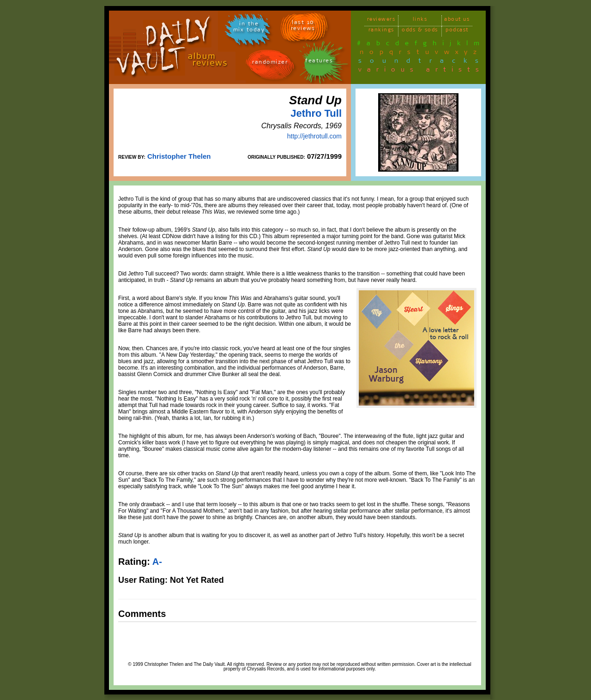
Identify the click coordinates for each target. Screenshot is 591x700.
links (420, 21)
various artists (421, 71)
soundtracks (422, 62)
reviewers (381, 21)
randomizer (270, 63)
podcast (457, 31)
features (319, 62)
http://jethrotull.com (314, 136)
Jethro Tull (316, 113)
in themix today (249, 28)
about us (457, 21)
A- (157, 562)
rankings (381, 31)
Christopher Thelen (179, 156)
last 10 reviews (303, 27)
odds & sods (420, 31)
